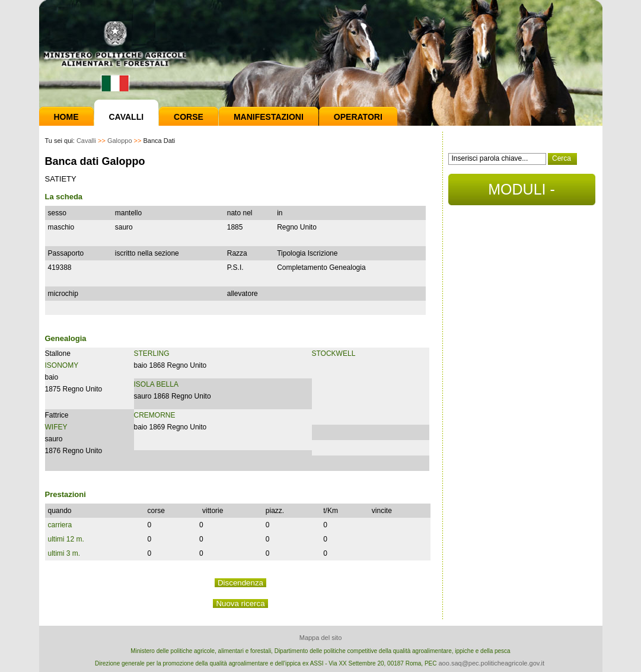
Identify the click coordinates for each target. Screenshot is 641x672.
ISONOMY (62, 365)
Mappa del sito (321, 638)
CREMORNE (155, 415)
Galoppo (120, 141)
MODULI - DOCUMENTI (522, 193)
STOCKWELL (334, 353)
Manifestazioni (269, 117)
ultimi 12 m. (66, 539)
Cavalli (127, 117)
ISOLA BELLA (156, 384)
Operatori (358, 117)
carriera (60, 525)
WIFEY (56, 427)
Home (66, 117)
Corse (189, 117)
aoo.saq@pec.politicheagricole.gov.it (491, 663)
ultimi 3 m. (64, 553)
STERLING (152, 353)
